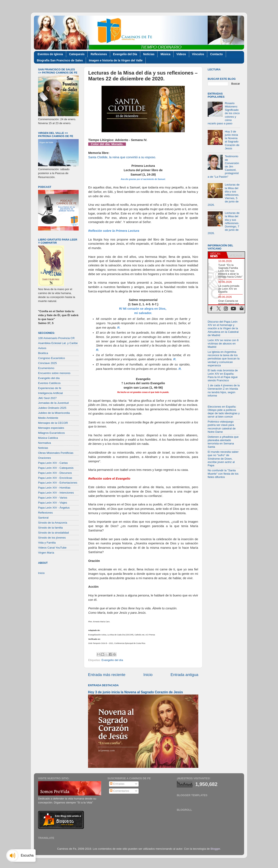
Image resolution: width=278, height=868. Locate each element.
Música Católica (48, 438)
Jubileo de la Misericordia (54, 413)
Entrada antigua (184, 675)
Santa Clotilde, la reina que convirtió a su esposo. (122, 157)
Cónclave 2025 (47, 363)
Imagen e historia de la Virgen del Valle (116, 60)
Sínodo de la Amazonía (53, 523)
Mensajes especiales (51, 428)
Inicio (148, 675)
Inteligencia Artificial (50, 393)
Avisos (42, 348)
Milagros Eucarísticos (51, 433)
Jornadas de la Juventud (53, 403)
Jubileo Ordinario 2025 (52, 408)
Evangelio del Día (125, 54)
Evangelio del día (112, 660)
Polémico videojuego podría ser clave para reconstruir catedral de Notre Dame (222, 427)
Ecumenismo (46, 368)
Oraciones (45, 458)
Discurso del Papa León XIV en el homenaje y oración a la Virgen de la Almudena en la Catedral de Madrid (223, 328)
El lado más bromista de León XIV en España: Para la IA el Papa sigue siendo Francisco (223, 375)
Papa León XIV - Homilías (54, 488)
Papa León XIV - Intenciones (56, 493)
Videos (181, 54)
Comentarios (119, 791)
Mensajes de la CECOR (53, 423)
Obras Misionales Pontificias (56, 453)
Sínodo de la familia (50, 528)
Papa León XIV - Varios (53, 498)
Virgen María (46, 553)
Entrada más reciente (107, 675)
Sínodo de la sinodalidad (53, 533)
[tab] (217, 255)
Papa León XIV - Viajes (53, 503)
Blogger (215, 849)
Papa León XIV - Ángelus (54, 508)
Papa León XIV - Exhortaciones (58, 483)
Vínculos (198, 54)
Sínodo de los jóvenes (52, 538)
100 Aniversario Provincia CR (56, 338)
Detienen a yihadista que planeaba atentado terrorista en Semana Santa (223, 442)
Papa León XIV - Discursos (55, 473)
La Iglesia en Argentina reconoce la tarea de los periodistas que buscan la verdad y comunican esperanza (224, 359)
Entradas (117, 784)
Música (165, 54)
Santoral (43, 518)
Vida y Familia (47, 543)
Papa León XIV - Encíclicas (55, 478)
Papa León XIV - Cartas (53, 463)
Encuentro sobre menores (54, 373)
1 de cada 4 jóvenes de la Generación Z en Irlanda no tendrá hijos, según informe (224, 390)
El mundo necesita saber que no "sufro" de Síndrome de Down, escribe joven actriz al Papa (223, 459)
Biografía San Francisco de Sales (60, 60)
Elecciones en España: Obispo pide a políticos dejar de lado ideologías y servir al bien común (224, 412)
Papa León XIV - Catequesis (56, 468)
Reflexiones (99, 54)
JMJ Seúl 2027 (47, 398)
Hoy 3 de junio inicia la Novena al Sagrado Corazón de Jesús (135, 692)
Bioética (43, 353)
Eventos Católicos (49, 383)
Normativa (45, 443)
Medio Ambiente (48, 418)
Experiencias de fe (50, 388)
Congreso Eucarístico (52, 358)
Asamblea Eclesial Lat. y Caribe (58, 343)
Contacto (217, 54)
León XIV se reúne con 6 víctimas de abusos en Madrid (223, 344)
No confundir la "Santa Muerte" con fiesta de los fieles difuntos (223, 474)
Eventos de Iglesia (50, 54)
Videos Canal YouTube (52, 548)
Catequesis (77, 54)
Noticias (149, 54)
